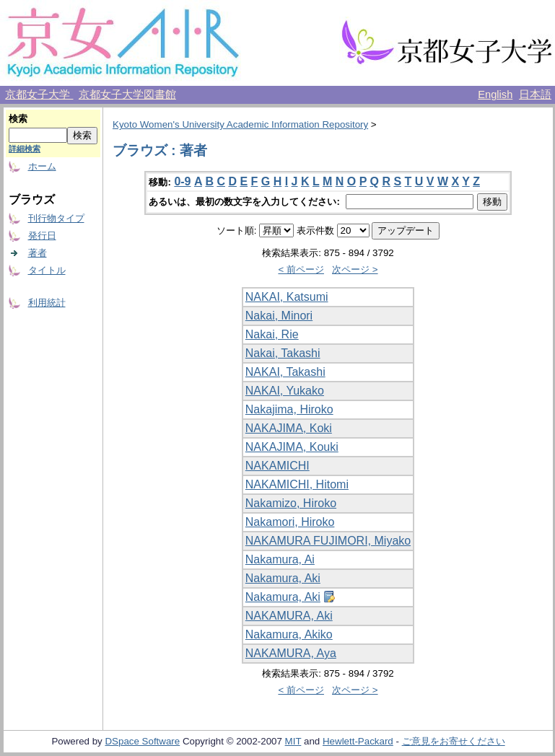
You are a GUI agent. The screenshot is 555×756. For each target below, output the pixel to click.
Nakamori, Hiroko (290, 522)
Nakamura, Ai (280, 559)
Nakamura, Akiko (289, 634)
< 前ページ (301, 269)
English (495, 94)
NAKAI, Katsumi (287, 297)
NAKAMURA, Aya (291, 653)
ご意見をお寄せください (454, 741)
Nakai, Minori (279, 316)
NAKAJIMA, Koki (289, 428)
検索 (18, 119)
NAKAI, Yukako (285, 391)
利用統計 (47, 303)
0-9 (182, 181)
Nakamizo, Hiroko (291, 503)
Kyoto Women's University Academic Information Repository (240, 124)
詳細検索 (25, 149)
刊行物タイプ (56, 218)
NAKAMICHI (277, 466)
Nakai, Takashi (283, 353)
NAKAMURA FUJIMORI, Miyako (328, 541)
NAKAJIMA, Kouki (292, 447)
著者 (38, 253)
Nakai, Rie (272, 334)
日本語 (535, 94)
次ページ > (355, 269)
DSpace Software (142, 741)
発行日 (42, 236)
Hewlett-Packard (358, 741)
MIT (293, 741)
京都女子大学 (39, 94)
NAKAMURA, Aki (289, 616)
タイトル (47, 270)
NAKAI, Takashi (285, 372)
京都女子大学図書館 (127, 94)
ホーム (42, 166)
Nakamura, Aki (283, 578)
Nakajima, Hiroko (289, 409)
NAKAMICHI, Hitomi (297, 484)
